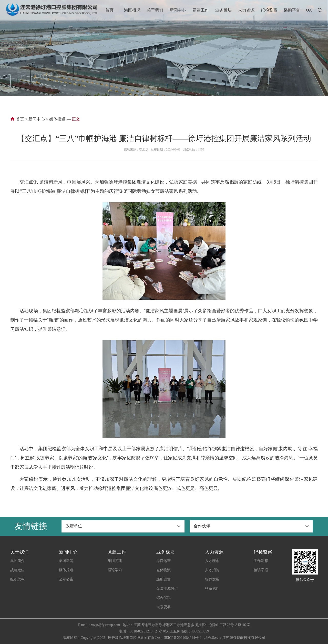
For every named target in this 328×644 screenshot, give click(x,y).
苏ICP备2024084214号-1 (183, 638)
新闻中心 (178, 10)
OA (309, 10)
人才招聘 (212, 570)
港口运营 (163, 561)
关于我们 (155, 10)
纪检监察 (269, 10)
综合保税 (163, 598)
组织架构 (17, 579)
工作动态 (261, 561)
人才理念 (212, 561)
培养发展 (212, 579)
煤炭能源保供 (167, 588)
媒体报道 (57, 119)
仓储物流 (163, 570)
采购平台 (292, 10)
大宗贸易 (163, 607)
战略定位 (17, 570)
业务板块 (223, 10)
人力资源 (246, 10)
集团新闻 (66, 561)
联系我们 (212, 588)
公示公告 (66, 579)
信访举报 (261, 570)
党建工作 (201, 10)
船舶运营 (163, 579)
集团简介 (17, 561)
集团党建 (115, 561)
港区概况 (132, 10)
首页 (109, 10)
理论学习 (115, 570)
